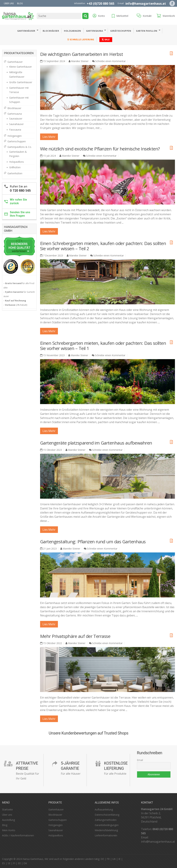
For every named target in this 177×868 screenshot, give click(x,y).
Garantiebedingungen (107, 825)
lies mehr (49, 137)
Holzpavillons (17, 162)
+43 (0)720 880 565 (101, 3)
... (101, 128)
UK (114, 859)
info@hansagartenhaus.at (146, 3)
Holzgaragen (73, 31)
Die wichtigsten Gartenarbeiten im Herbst (81, 54)
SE (9, 863)
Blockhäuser (51, 31)
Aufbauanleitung (104, 809)
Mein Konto (9, 830)
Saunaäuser (16, 119)
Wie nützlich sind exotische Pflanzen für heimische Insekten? (100, 149)
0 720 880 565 (20, 190)
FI (14, 863)
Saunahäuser (16, 124)
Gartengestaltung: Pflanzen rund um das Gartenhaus (93, 542)
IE (119, 859)
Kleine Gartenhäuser (20, 67)
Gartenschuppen (17, 141)
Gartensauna (95, 31)
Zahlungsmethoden (106, 820)
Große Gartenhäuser (21, 82)
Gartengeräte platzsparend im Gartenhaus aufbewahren (96, 443)
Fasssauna (15, 130)
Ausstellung (8, 820)
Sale (106, 40)
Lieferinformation (104, 835)
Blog (20, 3)
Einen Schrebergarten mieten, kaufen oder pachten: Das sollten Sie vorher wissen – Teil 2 (103, 246)
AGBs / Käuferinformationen (18, 835)
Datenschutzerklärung (107, 815)
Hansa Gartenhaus (33, 859)
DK (25, 863)
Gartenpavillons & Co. (20, 147)
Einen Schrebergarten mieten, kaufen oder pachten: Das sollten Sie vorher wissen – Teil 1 (103, 346)
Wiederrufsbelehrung (106, 830)
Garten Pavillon (147, 31)
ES (3, 863)
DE (102, 859)
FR (108, 859)
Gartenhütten (15, 173)
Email (140, 760)
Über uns (9, 3)
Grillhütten (15, 167)
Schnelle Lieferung (81, 40)
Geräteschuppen (121, 31)
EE (19, 863)
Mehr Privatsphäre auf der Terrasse (75, 636)
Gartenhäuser (26, 31)
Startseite (7, 809)
